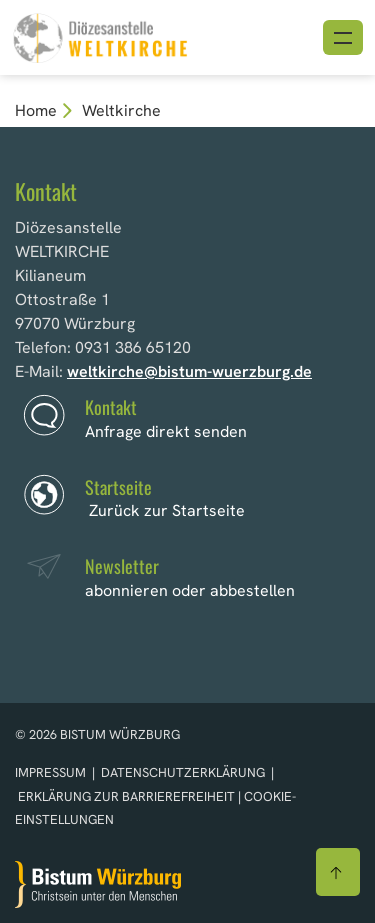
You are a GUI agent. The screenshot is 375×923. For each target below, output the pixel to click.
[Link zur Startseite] (100, 35)
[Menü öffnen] (343, 37)
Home (36, 110)
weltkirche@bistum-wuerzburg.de (189, 371)
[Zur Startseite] (98, 884)
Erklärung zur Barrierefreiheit (126, 796)
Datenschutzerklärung (183, 772)
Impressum (52, 772)
